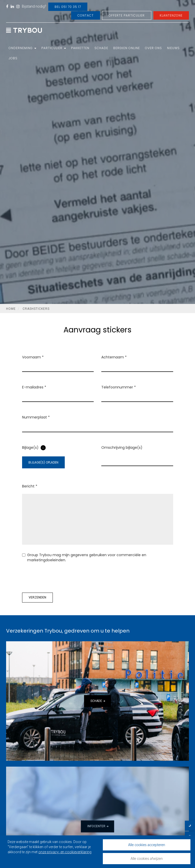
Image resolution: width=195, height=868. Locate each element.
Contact (86, 15)
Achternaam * (114, 357)
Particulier (54, 48)
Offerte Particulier (127, 15)
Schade (101, 48)
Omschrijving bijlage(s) (122, 447)
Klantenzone (171, 15)
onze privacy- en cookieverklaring (65, 852)
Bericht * (30, 486)
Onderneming (22, 48)
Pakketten (80, 48)
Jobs (13, 58)
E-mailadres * (34, 387)
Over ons (153, 48)
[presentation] (61, 578)
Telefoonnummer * (119, 387)
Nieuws (173, 48)
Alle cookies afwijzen (147, 858)
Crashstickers (36, 309)
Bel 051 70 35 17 (68, 7)
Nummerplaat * (36, 417)
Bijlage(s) (30, 447)
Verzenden (37, 597)
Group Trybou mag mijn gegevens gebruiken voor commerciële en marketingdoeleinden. (84, 557)
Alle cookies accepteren (147, 845)
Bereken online (127, 48)
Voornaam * (33, 357)
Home (11, 309)
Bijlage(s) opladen (43, 462)
